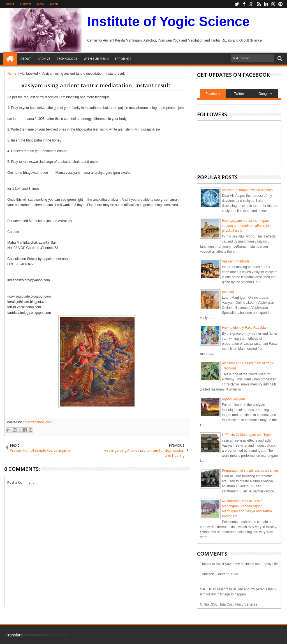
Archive (44, 59)
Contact (26, 4)
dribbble (273, 4)
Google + (265, 94)
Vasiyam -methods (236, 261)
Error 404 (123, 59)
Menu (54, 4)
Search (279, 59)
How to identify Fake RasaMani (245, 328)
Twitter (239, 94)
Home (10, 59)
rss (259, 4)
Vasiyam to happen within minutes (247, 190)
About (10, 4)
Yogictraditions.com (37, 422)
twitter (237, 4)
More (40, 4)
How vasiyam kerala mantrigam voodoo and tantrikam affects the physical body (246, 226)
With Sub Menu (96, 59)
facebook (244, 4)
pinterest (281, 4)
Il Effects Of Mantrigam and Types (247, 435)
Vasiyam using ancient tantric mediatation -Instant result (96, 85)
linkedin (266, 4)
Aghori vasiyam (233, 399)
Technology (67, 59)
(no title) (228, 292)
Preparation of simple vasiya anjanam (250, 471)
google (251, 4)
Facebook (213, 94)
